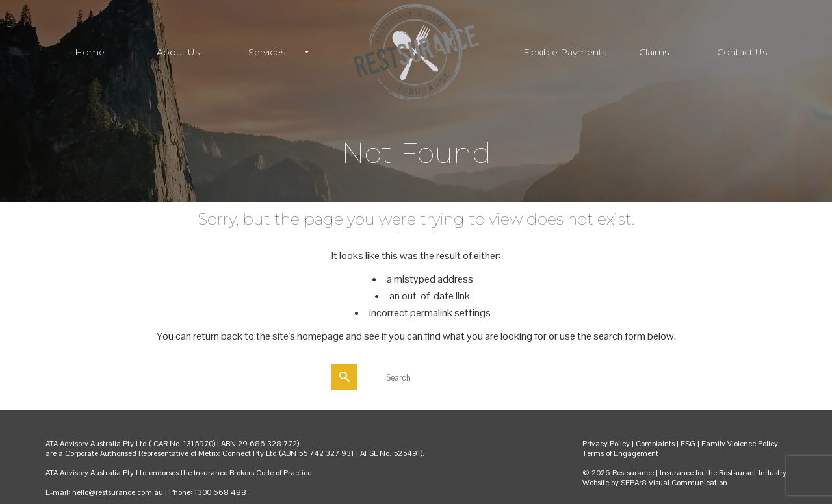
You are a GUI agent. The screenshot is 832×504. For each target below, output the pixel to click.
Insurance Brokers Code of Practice (253, 473)
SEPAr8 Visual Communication (674, 483)
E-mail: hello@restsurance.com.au (104, 492)
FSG (688, 444)
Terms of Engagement (620, 453)
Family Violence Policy (740, 444)
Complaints (656, 444)
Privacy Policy (606, 444)
